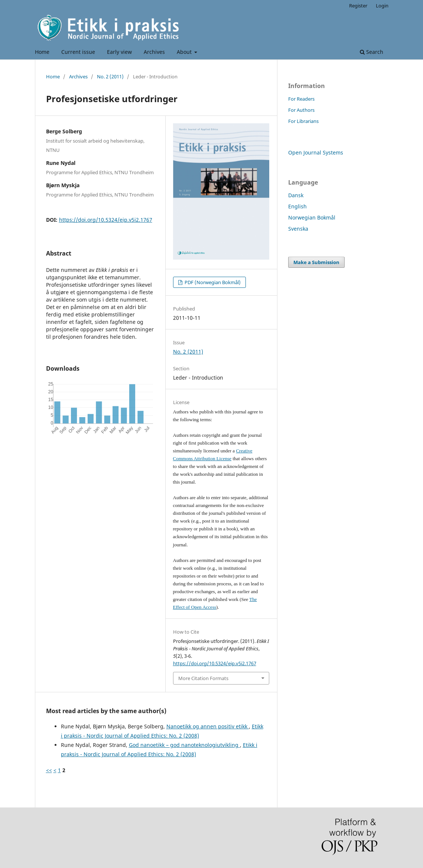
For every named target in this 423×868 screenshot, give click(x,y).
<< (49, 770)
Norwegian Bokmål (312, 217)
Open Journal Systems (316, 152)
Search (372, 52)
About (185, 52)
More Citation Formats (203, 678)
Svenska (298, 229)
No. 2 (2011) (110, 77)
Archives (154, 52)
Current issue (78, 52)
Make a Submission (316, 262)
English (297, 206)
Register (358, 6)
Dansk (296, 195)
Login (382, 6)
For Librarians (303, 121)
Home (42, 52)
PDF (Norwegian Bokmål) (212, 282)
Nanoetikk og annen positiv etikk (208, 726)
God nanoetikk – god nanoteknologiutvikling (184, 745)
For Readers (301, 99)
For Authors (301, 110)
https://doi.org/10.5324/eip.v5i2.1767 (106, 220)
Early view (119, 52)
